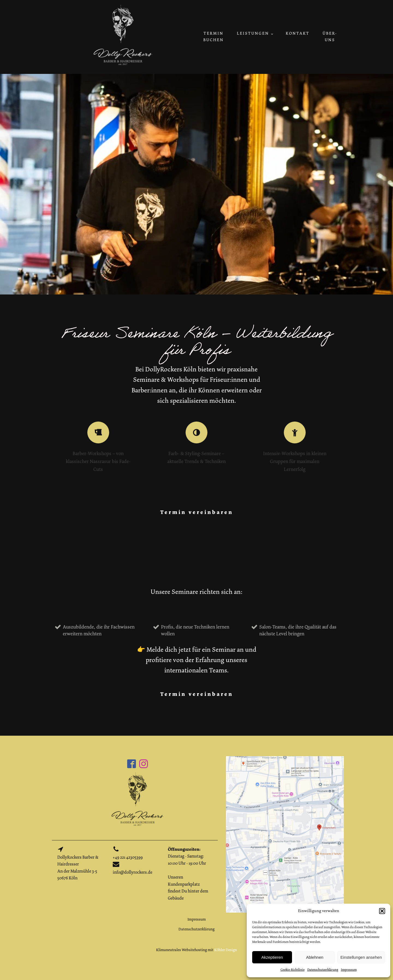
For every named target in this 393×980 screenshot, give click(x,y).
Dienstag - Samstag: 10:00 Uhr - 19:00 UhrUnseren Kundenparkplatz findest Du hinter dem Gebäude (188, 874)
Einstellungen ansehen (361, 957)
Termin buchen (214, 37)
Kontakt (298, 33)
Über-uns (330, 37)
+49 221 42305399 (128, 857)
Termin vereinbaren (197, 512)
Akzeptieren (272, 957)
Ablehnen (315, 957)
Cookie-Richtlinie (293, 970)
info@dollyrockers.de (133, 872)
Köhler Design (225, 950)
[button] (382, 911)
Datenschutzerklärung (323, 970)
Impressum (349, 970)
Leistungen (253, 33)
